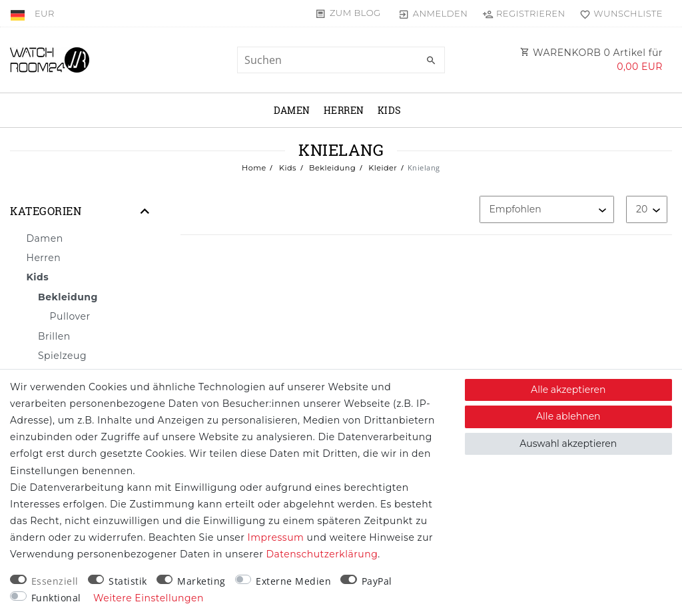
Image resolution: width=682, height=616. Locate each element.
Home (254, 168)
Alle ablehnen (568, 416)
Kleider (382, 168)
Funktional (56, 598)
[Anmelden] (433, 13)
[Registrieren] (523, 13)
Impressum (276, 537)
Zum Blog (355, 13)
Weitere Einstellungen (149, 598)
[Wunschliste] (618, 13)
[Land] (19, 13)
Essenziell (55, 581)
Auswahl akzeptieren (568, 444)
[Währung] (45, 13)
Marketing (201, 581)
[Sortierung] (547, 209)
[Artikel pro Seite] (647, 209)
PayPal (377, 581)
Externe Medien (293, 581)
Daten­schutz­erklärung (322, 554)
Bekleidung (331, 168)
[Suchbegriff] (341, 60)
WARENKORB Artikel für (591, 60)
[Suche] (432, 61)
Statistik (128, 581)
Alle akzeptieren (568, 390)
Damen (292, 110)
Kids (390, 110)
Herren (344, 110)
